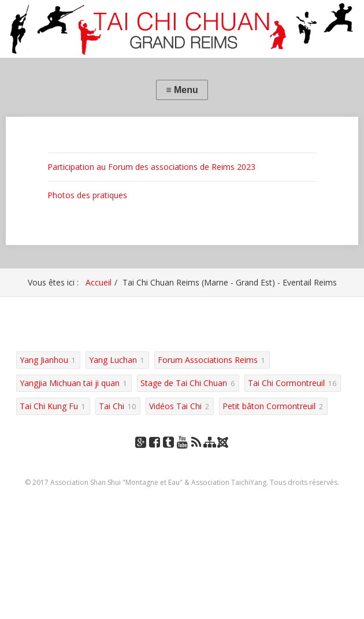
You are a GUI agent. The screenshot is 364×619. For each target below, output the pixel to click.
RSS (196, 453)
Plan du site (210, 453)
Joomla (224, 446)
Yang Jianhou (44, 360)
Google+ (140, 453)
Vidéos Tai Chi (175, 406)
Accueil (99, 282)
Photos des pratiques (87, 195)
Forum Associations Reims (208, 360)
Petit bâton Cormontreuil (269, 406)
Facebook (154, 453)
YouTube (182, 453)
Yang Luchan (113, 360)
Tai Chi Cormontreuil (286, 383)
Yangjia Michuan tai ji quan (70, 383)
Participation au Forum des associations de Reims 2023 (151, 167)
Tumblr (168, 453)
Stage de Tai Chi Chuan (184, 383)
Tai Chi (112, 406)
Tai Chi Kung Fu (49, 406)
